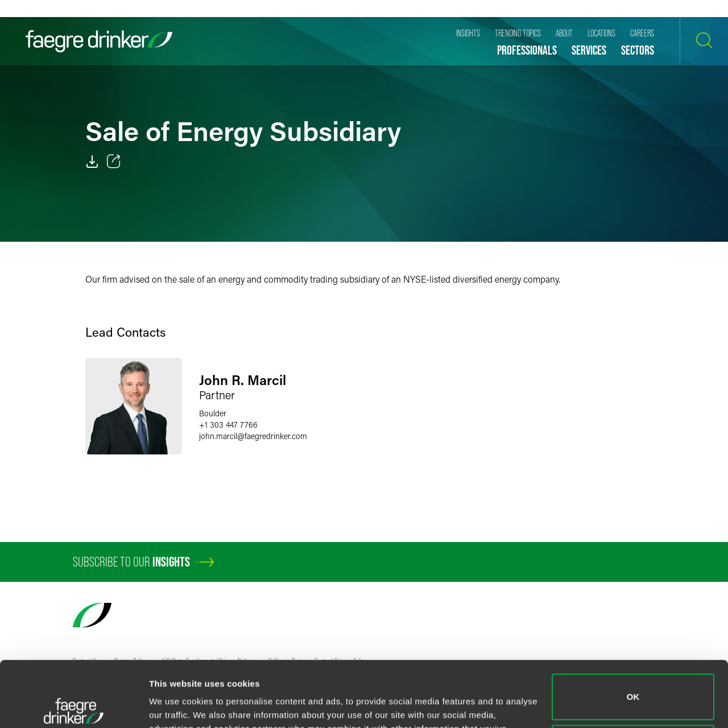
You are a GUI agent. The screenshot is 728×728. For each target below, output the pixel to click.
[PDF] (92, 162)
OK (633, 629)
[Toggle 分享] (114, 162)
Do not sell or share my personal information (633, 679)
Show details (175, 706)
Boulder (213, 413)
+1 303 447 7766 (228, 425)
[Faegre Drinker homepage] (99, 41)
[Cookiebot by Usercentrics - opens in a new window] (74, 706)
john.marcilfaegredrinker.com (253, 436)
